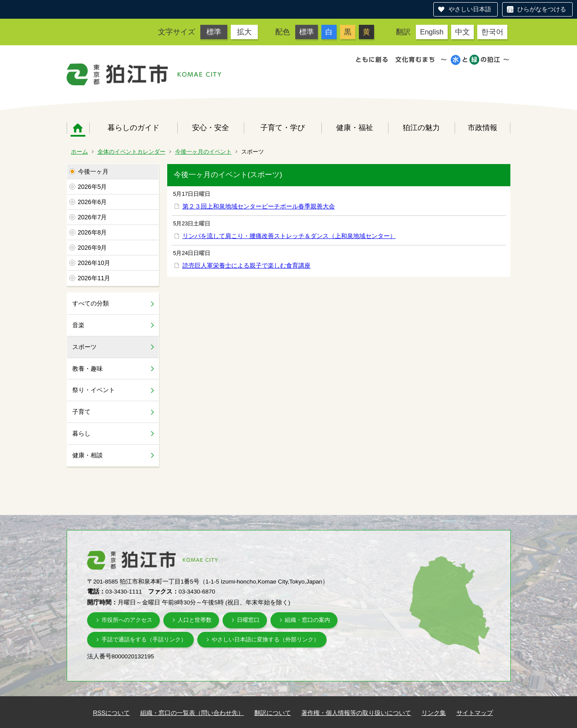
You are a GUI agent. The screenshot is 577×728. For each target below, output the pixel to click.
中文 (462, 32)
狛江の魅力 (421, 127)
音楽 (78, 325)
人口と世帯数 (195, 620)
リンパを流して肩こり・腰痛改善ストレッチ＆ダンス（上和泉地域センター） (289, 236)
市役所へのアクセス (127, 620)
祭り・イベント (94, 390)
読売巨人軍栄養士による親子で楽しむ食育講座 (246, 265)
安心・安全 (211, 127)
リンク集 (434, 713)
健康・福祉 (355, 127)
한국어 (492, 32)
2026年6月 (93, 202)
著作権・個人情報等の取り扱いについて (356, 713)
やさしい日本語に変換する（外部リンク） (265, 639)
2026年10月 (94, 263)
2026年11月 (94, 278)
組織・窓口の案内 (307, 620)
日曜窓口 (248, 620)
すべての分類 (91, 303)
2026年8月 (93, 232)
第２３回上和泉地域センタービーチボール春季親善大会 (259, 206)
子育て (81, 412)
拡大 (244, 32)
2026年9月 (93, 248)
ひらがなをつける (542, 9)
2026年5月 (93, 187)
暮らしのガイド (133, 127)
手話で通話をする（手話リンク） (144, 639)
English (432, 32)
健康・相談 (88, 455)
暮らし (81, 433)
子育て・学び (283, 127)
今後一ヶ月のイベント (203, 152)
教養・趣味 (88, 369)
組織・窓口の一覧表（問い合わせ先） (192, 713)
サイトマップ (475, 713)
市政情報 (483, 127)
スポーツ (84, 347)
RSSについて (111, 713)
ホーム (78, 128)
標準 (214, 32)
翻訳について (273, 713)
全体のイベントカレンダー (132, 152)
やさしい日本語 (470, 9)
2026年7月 (93, 217)
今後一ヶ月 (93, 171)
